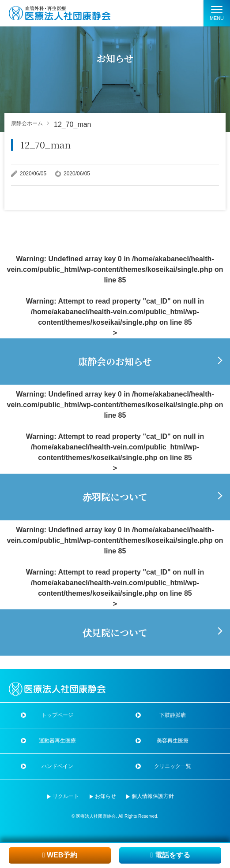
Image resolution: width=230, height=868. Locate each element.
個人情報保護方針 (153, 796)
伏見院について (115, 632)
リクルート (66, 796)
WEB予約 (60, 855)
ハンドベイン (57, 766)
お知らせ (106, 796)
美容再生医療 (173, 741)
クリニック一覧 (173, 766)
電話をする (170, 855)
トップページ (57, 715)
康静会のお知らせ (115, 361)
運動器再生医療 (57, 741)
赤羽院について (115, 497)
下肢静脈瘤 (173, 715)
